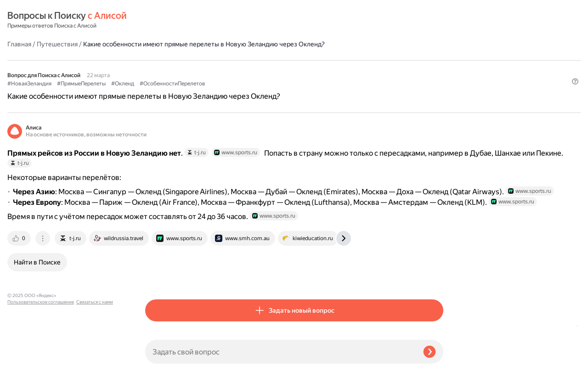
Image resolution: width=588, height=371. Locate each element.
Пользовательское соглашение (41, 354)
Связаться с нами (26, 360)
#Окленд (260, 69)
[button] (438, 84)
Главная (157, 20)
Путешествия (195, 20)
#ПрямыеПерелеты (219, 69)
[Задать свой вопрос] (280, 352)
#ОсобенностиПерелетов (310, 69)
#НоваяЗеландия (167, 69)
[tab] (158, 251)
